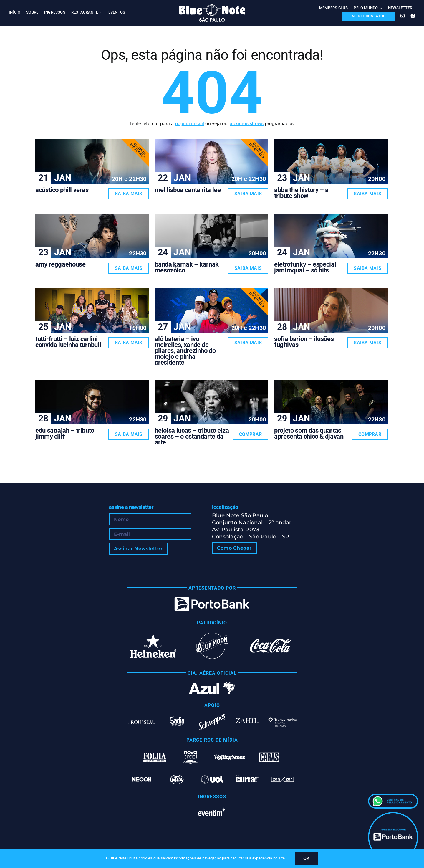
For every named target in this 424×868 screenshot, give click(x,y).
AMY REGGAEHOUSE (61, 264)
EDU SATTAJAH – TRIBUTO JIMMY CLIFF (65, 433)
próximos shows (246, 124)
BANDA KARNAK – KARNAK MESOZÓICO (187, 267)
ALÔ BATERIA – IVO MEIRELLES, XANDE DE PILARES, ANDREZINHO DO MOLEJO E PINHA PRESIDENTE (185, 351)
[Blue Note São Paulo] (212, 7)
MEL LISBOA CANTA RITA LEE (188, 190)
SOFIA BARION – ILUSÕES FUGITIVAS (304, 342)
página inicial (190, 124)
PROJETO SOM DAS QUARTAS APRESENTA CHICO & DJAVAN (309, 433)
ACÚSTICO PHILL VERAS (62, 190)
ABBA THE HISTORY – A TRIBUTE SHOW (301, 193)
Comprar (251, 434)
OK (306, 858)
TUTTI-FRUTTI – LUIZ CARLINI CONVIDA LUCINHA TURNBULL (68, 342)
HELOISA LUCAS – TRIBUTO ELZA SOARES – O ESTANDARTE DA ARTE (192, 436)
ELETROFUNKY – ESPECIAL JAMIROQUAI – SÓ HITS (305, 267)
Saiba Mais (129, 194)
